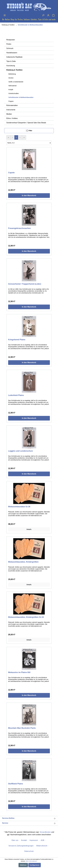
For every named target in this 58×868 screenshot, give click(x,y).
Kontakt (24, 840)
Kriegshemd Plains (17, 340)
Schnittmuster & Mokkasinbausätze (30, 25)
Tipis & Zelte (11, 61)
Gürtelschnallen (14, 93)
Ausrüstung (11, 66)
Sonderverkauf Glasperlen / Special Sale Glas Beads (26, 123)
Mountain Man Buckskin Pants (22, 728)
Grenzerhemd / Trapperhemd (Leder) (25, 284)
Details (29, 529)
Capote (11, 173)
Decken (11, 78)
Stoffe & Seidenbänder (16, 82)
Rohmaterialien (12, 105)
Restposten (11, 40)
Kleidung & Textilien (8, 25)
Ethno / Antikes (12, 118)
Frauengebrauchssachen (19, 228)
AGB (42, 840)
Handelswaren (12, 53)
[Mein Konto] (48, 15)
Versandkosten (45, 832)
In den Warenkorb (29, 195)
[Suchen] (43, 15)
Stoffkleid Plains (16, 784)
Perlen (9, 44)
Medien (9, 114)
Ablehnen (23, 865)
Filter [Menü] (29, 130)
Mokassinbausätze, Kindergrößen (23, 562)
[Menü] (5, 15)
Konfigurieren (35, 865)
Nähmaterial (12, 86)
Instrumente (11, 110)
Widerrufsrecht (42, 846)
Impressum (34, 840)
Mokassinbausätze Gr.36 (19, 507)
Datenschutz (29, 851)
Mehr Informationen (31, 861)
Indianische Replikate (14, 57)
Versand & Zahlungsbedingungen (21, 846)
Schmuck (10, 48)
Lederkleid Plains (16, 395)
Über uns (15, 840)
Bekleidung (12, 74)
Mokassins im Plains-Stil (19, 672)
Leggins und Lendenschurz (21, 451)
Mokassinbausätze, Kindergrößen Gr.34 (26, 617)
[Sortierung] (29, 143)
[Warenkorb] (53, 15)
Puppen (11, 101)
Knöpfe (11, 90)
